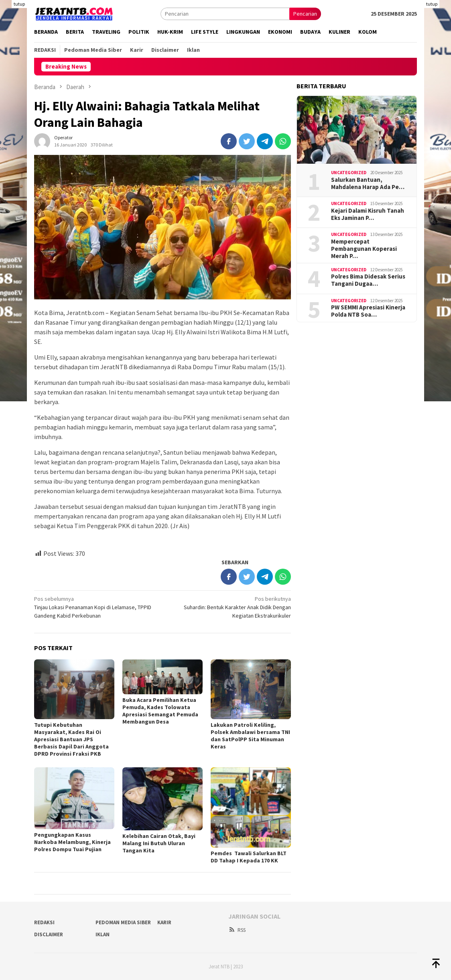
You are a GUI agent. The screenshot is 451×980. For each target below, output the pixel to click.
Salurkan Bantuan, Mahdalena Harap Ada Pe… (368, 183)
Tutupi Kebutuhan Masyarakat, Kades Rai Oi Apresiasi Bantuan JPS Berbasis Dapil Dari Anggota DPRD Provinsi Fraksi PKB (71, 739)
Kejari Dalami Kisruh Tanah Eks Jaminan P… (368, 214)
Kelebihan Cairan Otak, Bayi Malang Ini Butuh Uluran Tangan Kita (159, 843)
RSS (237, 930)
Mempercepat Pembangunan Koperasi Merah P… (364, 249)
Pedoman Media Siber (123, 922)
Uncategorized (349, 173)
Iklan (103, 934)
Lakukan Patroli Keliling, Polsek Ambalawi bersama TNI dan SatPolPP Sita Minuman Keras (250, 736)
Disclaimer (49, 934)
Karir (164, 922)
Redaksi (44, 922)
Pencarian (305, 14)
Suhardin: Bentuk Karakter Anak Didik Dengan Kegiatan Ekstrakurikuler (229, 607)
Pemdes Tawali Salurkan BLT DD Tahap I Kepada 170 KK (249, 857)
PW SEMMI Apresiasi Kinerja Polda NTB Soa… (368, 311)
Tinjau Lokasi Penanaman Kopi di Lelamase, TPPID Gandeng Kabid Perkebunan (96, 607)
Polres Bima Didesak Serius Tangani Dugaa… (368, 280)
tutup (19, 4)
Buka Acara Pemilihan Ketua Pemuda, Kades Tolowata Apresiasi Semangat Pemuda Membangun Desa (160, 711)
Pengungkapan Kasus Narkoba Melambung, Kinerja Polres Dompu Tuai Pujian (72, 842)
